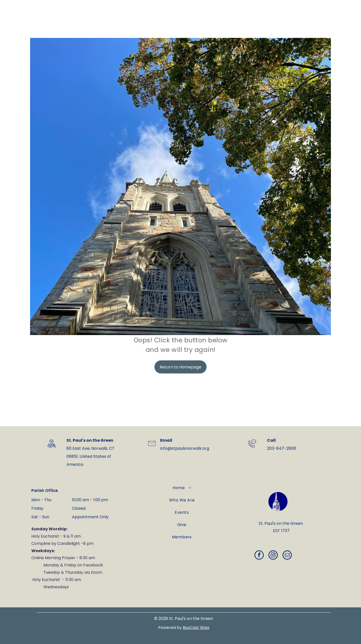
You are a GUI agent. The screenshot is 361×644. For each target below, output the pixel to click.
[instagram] (273, 556)
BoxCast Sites (196, 628)
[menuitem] (182, 488)
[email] (287, 556)
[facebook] (259, 556)
